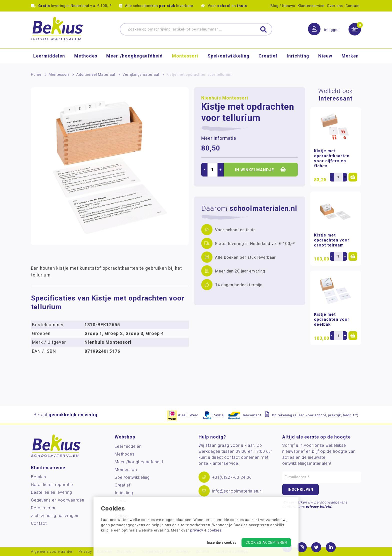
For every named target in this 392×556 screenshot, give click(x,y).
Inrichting (298, 56)
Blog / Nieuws (283, 6)
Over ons (335, 6)
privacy (197, 530)
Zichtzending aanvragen (55, 516)
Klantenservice (311, 6)
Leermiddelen (49, 56)
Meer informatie (219, 138)
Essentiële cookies (222, 542)
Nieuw (325, 56)
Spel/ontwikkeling (228, 56)
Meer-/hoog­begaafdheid (134, 56)
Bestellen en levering (51, 492)
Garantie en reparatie (52, 485)
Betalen (38, 477)
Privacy (85, 552)
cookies (215, 530)
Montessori (185, 56)
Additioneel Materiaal (96, 74)
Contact (353, 6)
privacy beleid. (319, 506)
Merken (350, 56)
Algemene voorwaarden (52, 552)
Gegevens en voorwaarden (58, 500)
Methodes (86, 56)
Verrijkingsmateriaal (141, 74)
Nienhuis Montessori (225, 98)
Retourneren (43, 508)
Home (36, 74)
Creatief (268, 56)
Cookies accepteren (266, 542)
